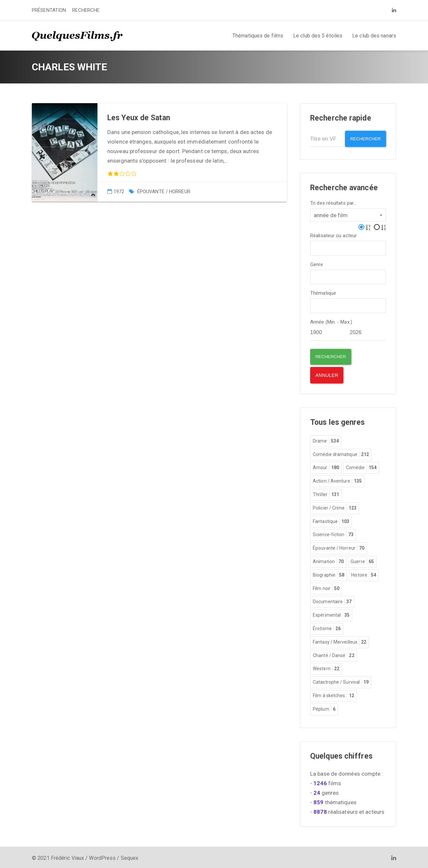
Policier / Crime (335, 507)
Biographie (329, 574)
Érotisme (327, 628)
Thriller (326, 494)
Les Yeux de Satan (139, 118)
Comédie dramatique (341, 453)
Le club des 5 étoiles (318, 36)
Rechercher (363, 139)
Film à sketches (333, 695)
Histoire (364, 574)
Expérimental (331, 614)
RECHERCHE (86, 10)
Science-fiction (333, 534)
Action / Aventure (337, 480)
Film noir (326, 587)
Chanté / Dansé (334, 654)
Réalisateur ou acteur (333, 234)
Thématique (323, 292)
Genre (317, 263)
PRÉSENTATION (49, 10)
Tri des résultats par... (333, 201)
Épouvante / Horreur (164, 192)
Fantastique (331, 520)
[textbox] (314, 246)
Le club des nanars (374, 36)
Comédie (361, 467)
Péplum (324, 708)
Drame (326, 440)
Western (326, 668)
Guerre (362, 561)
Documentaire (332, 601)
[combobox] (348, 213)
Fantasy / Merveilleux (340, 641)
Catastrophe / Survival (341, 681)
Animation (328, 561)
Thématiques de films (258, 36)
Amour (326, 467)
